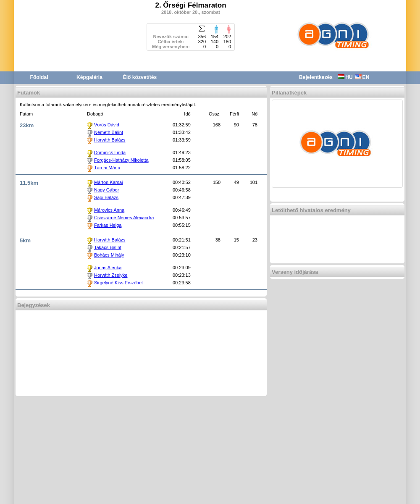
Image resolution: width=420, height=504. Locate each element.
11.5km (29, 183)
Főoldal (39, 77)
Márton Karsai (108, 182)
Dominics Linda (110, 152)
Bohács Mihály (109, 255)
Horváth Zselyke (111, 275)
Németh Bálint (109, 132)
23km (27, 125)
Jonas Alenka (108, 268)
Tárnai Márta (107, 168)
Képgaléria (89, 77)
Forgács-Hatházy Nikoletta (121, 160)
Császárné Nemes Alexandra (124, 218)
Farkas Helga (108, 225)
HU (345, 77)
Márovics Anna (109, 210)
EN (362, 77)
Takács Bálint (108, 247)
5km (25, 240)
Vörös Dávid (107, 125)
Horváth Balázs (110, 140)
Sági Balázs (106, 197)
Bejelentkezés (316, 77)
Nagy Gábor (106, 190)
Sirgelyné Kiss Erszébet (118, 283)
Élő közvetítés (140, 77)
